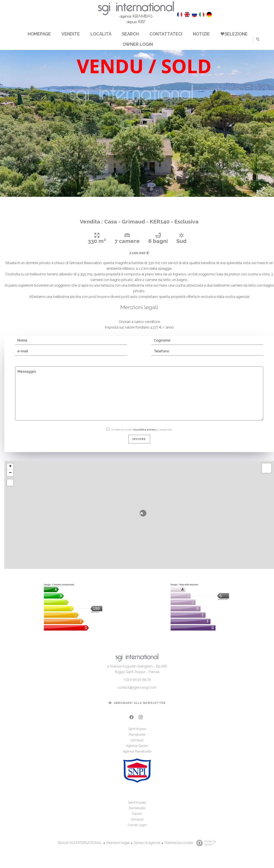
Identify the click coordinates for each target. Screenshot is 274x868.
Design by (205, 849)
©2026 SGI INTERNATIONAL (80, 849)
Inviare (139, 445)
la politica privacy (145, 436)
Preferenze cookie (179, 849)
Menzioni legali (118, 849)
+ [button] (10, 473)
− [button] (10, 479)
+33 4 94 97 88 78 (137, 686)
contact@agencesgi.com (137, 694)
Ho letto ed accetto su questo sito (142, 436)
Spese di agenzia (147, 849)
